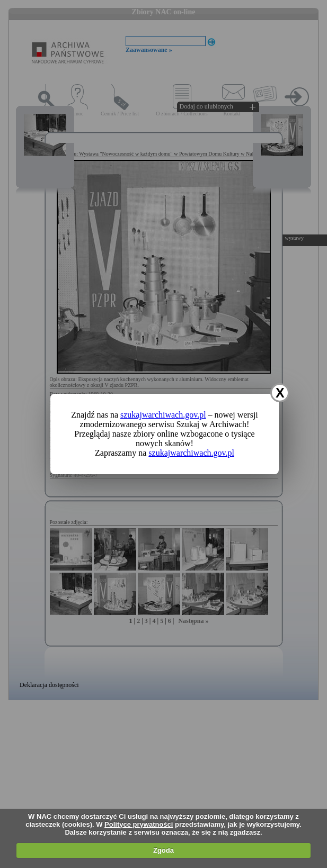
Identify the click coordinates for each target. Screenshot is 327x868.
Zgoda (163, 850)
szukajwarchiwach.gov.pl (163, 415)
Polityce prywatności (139, 824)
